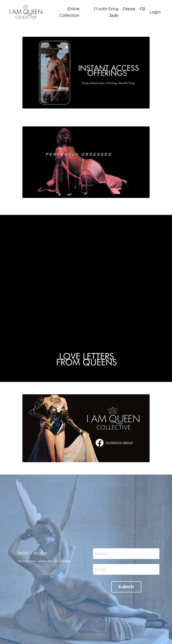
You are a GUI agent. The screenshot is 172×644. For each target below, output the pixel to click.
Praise (129, 9)
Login (155, 12)
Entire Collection (69, 12)
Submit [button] (126, 587)
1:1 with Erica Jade (106, 12)
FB (142, 9)
